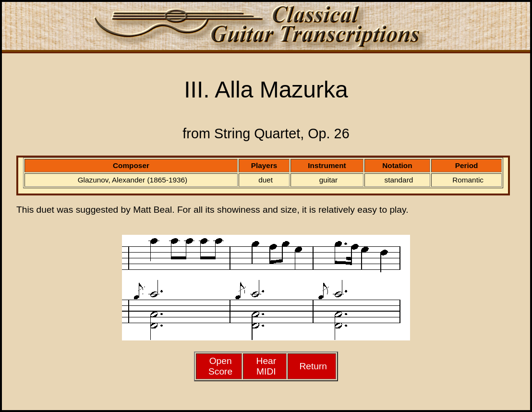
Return (313, 366)
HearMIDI (266, 366)
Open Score (220, 366)
